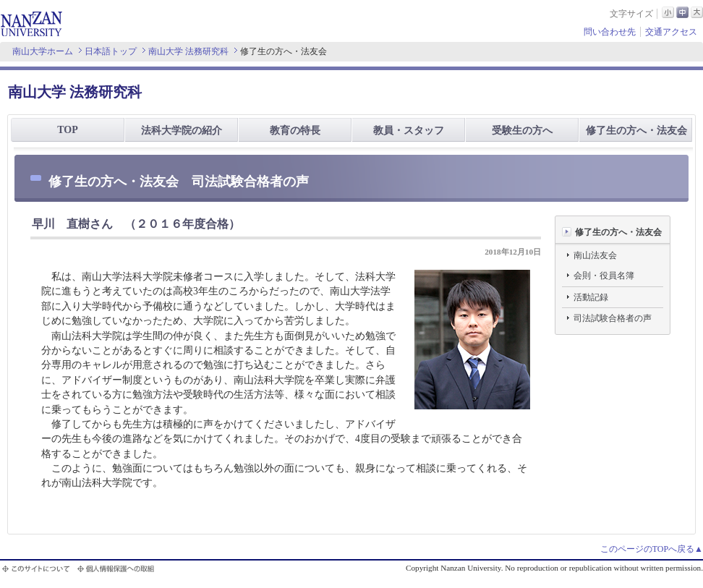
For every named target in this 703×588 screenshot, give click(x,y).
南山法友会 (595, 255)
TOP (68, 130)
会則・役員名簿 (604, 276)
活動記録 (591, 297)
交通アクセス (671, 32)
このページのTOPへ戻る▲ (652, 549)
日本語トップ (111, 51)
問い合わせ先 (610, 32)
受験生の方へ (522, 131)
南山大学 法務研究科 (188, 51)
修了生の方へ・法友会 (636, 131)
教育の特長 (295, 131)
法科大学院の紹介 (182, 131)
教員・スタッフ (409, 131)
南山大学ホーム (43, 51)
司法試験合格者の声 (613, 318)
